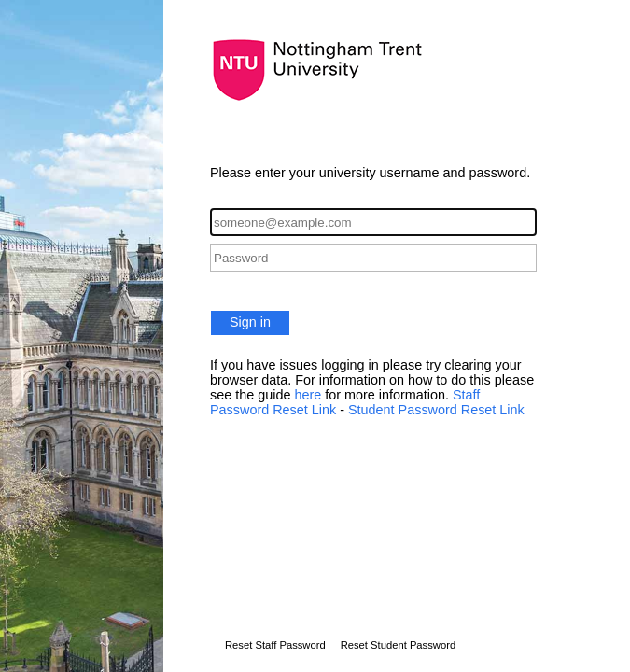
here (309, 395)
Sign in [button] (250, 322)
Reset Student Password (398, 645)
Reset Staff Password (275, 645)
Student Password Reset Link (436, 410)
